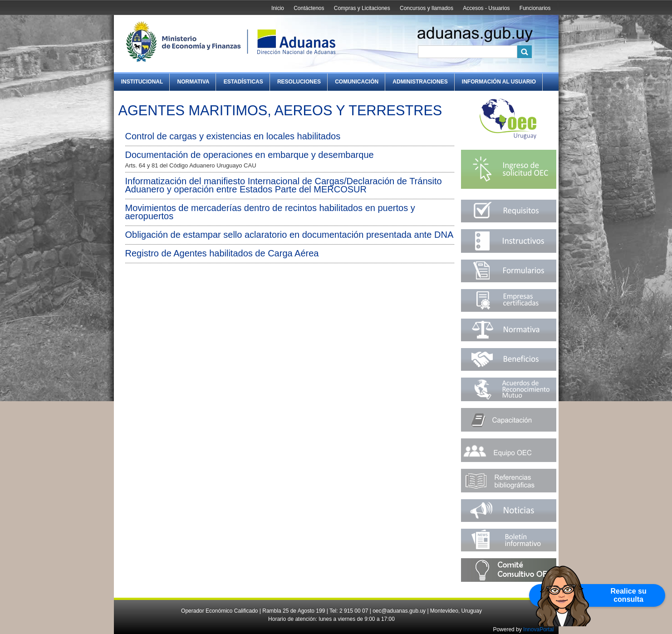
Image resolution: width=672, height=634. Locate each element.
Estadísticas (243, 82)
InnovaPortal (538, 629)
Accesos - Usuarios (486, 8)
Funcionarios (535, 8)
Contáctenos (309, 8)
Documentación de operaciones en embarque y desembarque (250, 155)
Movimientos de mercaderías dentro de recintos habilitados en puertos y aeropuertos (270, 212)
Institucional (142, 82)
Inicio (278, 8)
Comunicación (357, 82)
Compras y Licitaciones (362, 8)
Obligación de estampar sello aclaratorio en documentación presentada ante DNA (289, 235)
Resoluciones (299, 82)
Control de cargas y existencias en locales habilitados (233, 136)
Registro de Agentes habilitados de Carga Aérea (222, 253)
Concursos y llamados (427, 8)
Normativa (194, 82)
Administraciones (420, 82)
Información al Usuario (499, 82)
